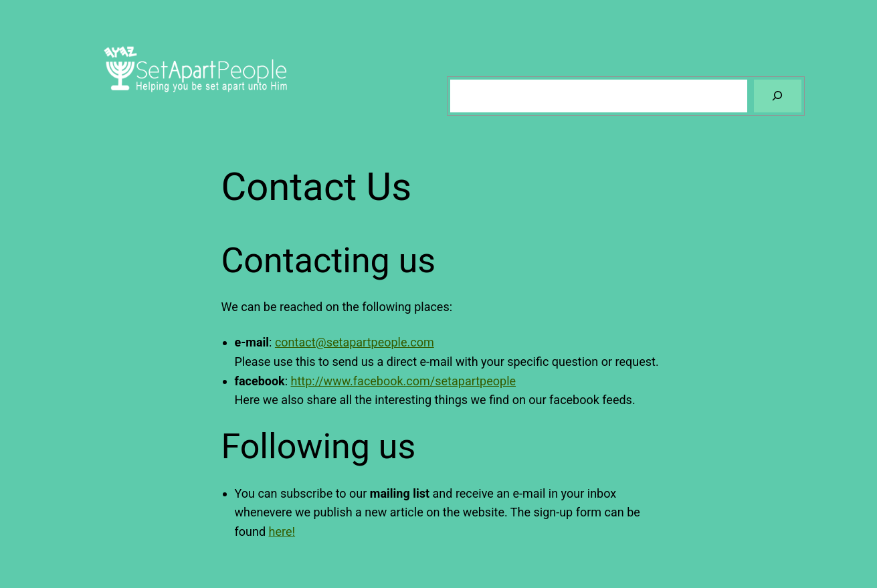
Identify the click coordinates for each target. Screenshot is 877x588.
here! (282, 531)
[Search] (778, 96)
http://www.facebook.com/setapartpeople (404, 381)
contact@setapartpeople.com (355, 342)
